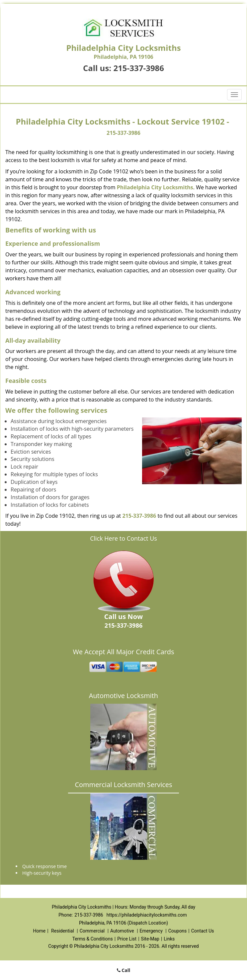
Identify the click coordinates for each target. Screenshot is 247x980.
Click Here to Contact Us (123, 538)
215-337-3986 (139, 68)
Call (124, 970)
